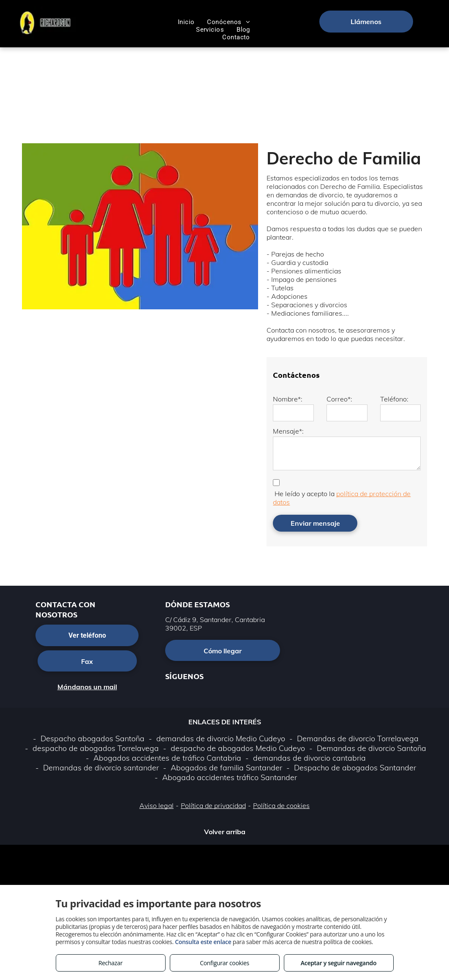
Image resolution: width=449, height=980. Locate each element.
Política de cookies (281, 805)
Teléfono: (394, 399)
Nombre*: (288, 399)
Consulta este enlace (203, 942)
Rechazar (110, 963)
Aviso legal (156, 805)
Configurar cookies (224, 963)
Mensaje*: (288, 431)
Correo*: (339, 399)
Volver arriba (225, 832)
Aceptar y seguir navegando (339, 963)
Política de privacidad (213, 805)
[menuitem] (186, 22)
